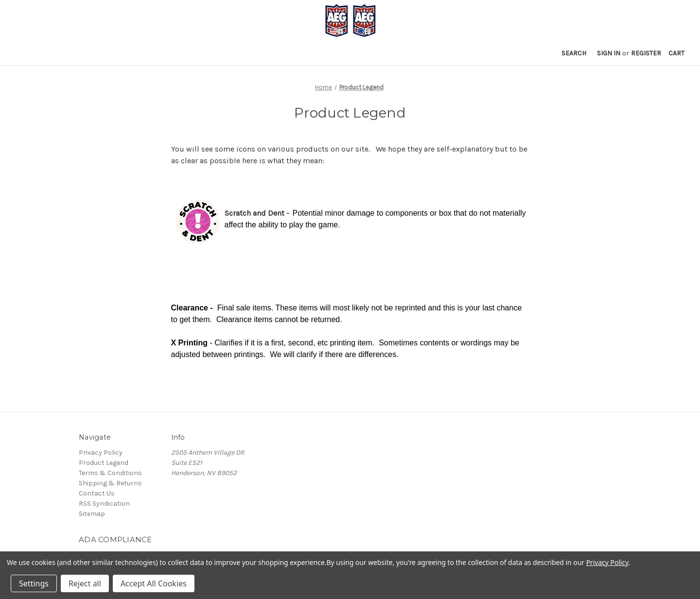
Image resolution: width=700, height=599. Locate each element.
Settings (34, 583)
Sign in (609, 53)
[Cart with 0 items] (676, 53)
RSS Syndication (104, 504)
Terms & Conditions (110, 473)
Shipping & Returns (110, 483)
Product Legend (104, 463)
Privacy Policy (101, 453)
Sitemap (92, 514)
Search (574, 53)
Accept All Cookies (154, 583)
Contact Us (97, 493)
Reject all (85, 583)
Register (646, 53)
